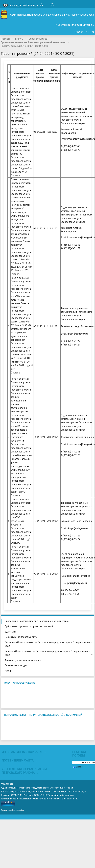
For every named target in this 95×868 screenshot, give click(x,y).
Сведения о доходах (16, 665)
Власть (19, 39)
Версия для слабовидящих (20, 5)
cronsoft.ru (20, 810)
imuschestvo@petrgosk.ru (81, 139)
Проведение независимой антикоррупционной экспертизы (33, 42)
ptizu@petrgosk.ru (77, 583)
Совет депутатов (38, 39)
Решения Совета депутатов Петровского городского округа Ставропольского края (47, 653)
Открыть (15, 176)
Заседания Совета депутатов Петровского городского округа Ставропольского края (48, 644)
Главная (5, 39)
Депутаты (10, 632)
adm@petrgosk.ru (66, 795)
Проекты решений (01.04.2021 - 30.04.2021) (24, 46)
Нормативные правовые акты (21, 637)
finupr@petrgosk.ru (77, 334)
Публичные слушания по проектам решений (29, 626)
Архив (8, 671)
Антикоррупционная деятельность (24, 660)
